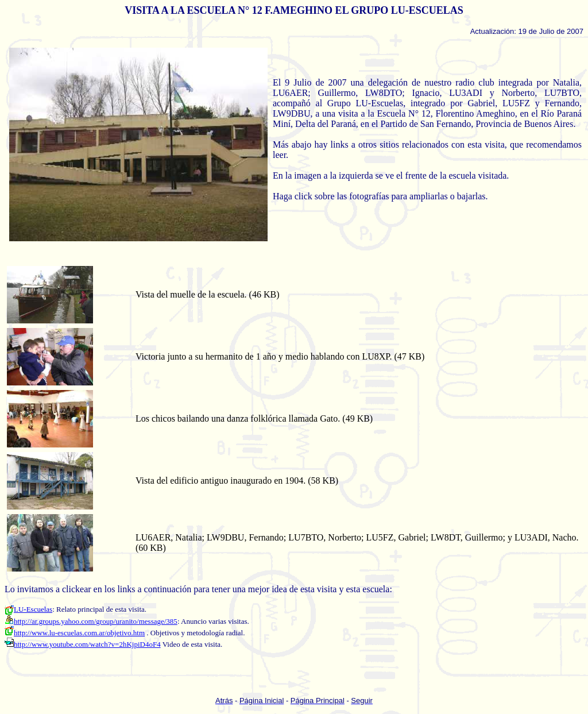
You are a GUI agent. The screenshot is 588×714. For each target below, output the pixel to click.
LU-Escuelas (28, 609)
